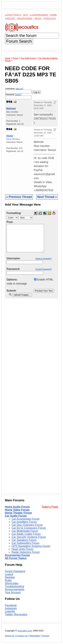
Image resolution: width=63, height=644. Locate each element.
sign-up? (19, 89)
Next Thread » (47, 197)
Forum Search (19, 41)
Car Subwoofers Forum (25, 543)
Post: (10, 222)
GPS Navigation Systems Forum (31, 546)
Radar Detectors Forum (26, 552)
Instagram (11, 608)
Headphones (25, 18)
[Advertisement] (32, 399)
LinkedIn (10, 611)
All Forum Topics (16, 558)
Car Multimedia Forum (25, 531)
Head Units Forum (23, 549)
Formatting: (14, 213)
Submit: (12, 291)
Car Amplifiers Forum (24, 522)
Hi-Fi (26, 15)
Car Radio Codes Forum (26, 534)
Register (10, 577)
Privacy (46, 636)
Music (38, 18)
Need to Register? (44, 259)
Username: (18, 90)
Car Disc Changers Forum (27, 525)
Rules (8, 580)
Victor (10, 136)
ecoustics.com (25, 631)
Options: (12, 280)
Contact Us (22, 636)
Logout (9, 574)
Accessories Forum (17, 555)
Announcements (15, 589)
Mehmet (11, 108)
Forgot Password (15, 571)
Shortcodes (12, 583)
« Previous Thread (19, 197)
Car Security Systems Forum (29, 537)
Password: (18, 96)
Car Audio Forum (16, 516)
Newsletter (35, 636)
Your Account (13, 592)
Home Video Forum (17, 510)
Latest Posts (13, 15)
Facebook (11, 605)
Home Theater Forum (18, 513)
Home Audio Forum (17, 507)
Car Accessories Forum (26, 519)
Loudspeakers (39, 15)
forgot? (18, 94)
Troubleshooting (14, 586)
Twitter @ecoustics (16, 614)
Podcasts (50, 18)
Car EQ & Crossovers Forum (29, 528)
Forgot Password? (44, 269)
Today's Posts (50, 507)
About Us (10, 636)
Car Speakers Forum (24, 540)
